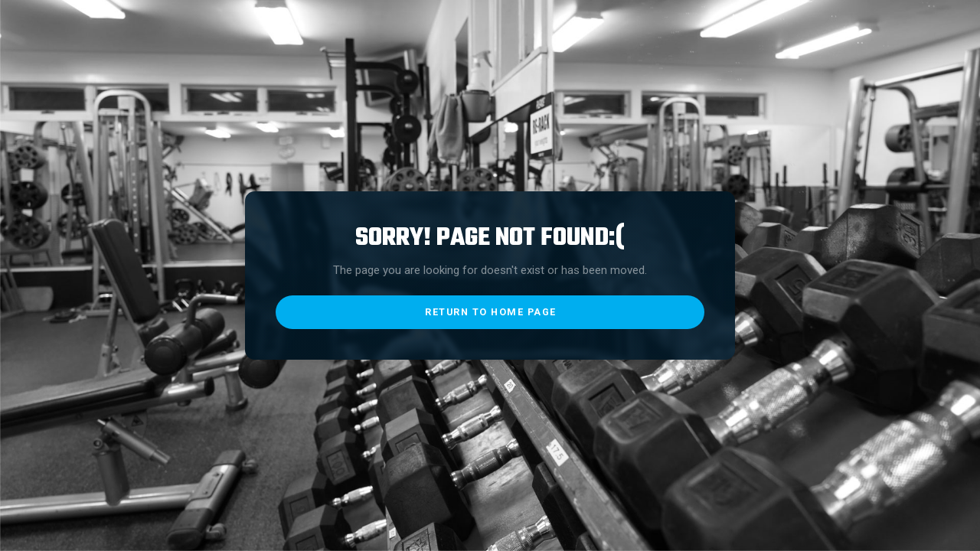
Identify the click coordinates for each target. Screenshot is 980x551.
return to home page (491, 312)
